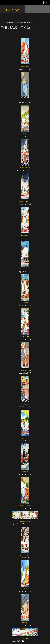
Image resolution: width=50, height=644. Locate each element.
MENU (46, 2)
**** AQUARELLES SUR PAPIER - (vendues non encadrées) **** (19, 22)
